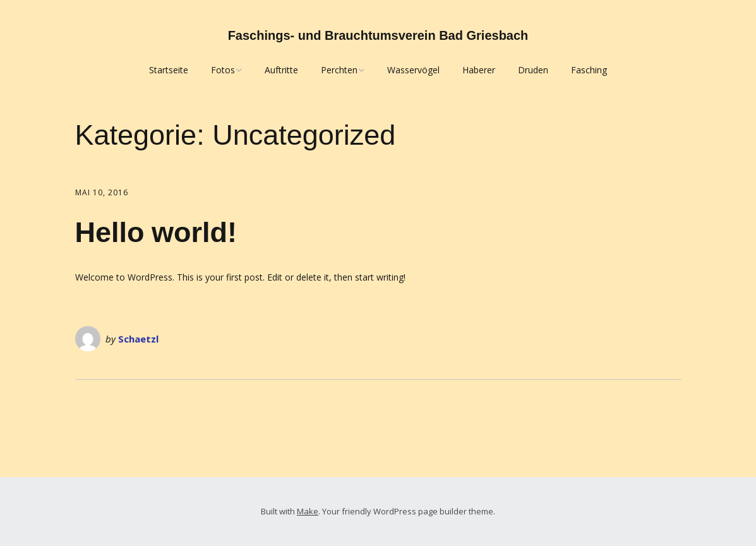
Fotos (223, 70)
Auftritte (281, 70)
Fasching (589, 70)
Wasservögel (413, 70)
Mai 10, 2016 (102, 192)
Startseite (169, 70)
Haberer (479, 70)
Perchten (339, 70)
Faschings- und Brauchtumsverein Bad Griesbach (378, 35)
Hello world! (156, 232)
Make (308, 511)
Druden (533, 70)
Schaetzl (138, 339)
